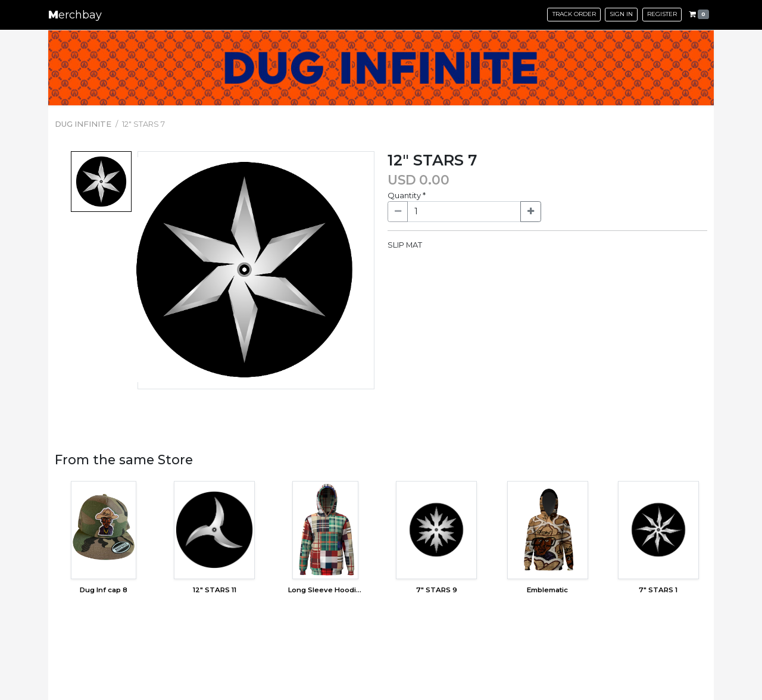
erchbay (75, 15)
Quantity (407, 195)
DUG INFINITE (83, 124)
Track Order (574, 14)
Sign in (621, 14)
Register (662, 14)
